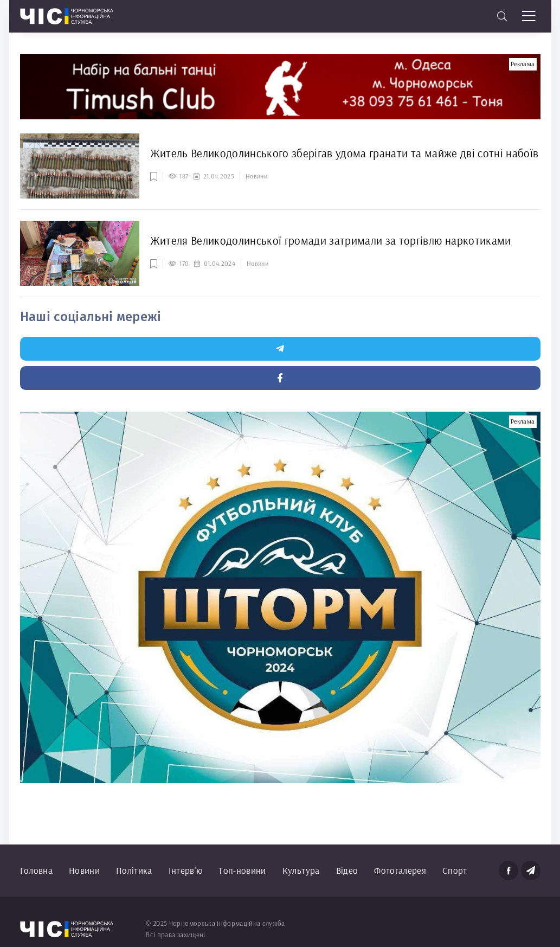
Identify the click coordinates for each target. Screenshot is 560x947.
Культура (301, 870)
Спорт (455, 870)
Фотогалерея (400, 870)
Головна (36, 870)
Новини (84, 870)
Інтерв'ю (186, 870)
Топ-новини (242, 870)
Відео (347, 870)
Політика (134, 870)
